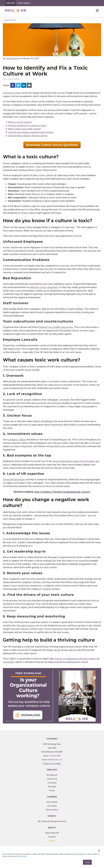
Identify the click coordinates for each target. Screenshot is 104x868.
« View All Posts (10, 20)
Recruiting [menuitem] (52, 787)
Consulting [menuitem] (52, 783)
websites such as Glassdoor (44, 287)
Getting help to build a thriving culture (28, 136)
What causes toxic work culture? (24, 129)
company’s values (17, 440)
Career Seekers (24, 3)
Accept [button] (87, 862)
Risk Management (12, 79)
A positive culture (12, 93)
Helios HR (10, 3)
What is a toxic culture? (20, 122)
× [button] (99, 851)
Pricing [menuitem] (52, 790)
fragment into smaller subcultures (56, 327)
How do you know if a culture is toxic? (27, 125)
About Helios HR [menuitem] (52, 833)
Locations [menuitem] (52, 837)
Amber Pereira (12, 58)
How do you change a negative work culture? (31, 132)
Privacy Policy (22, 856)
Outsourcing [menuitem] (52, 779)
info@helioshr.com (55, 760)
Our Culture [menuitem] (52, 806)
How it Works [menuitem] (52, 802)
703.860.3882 (55, 756)
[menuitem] (52, 841)
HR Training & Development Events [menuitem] (52, 821)
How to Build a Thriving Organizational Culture (62, 492)
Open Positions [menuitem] (52, 810)
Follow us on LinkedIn (52, 763)
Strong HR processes (14, 479)
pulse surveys (28, 625)
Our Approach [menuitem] (52, 775)
